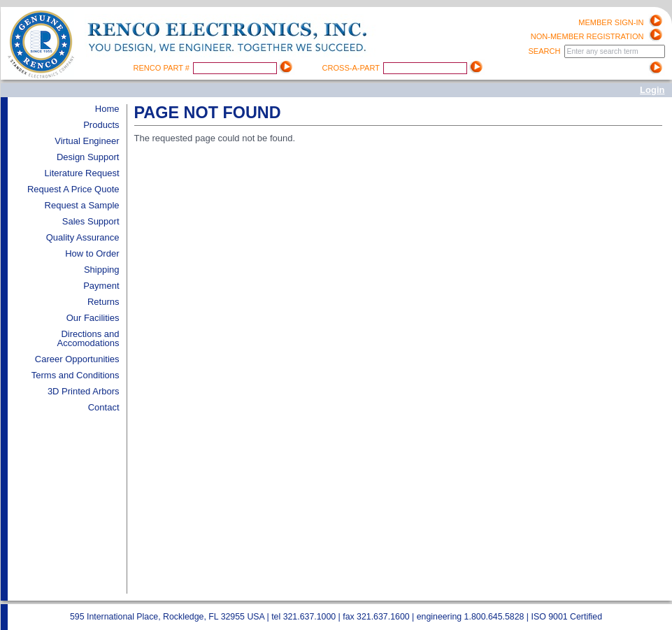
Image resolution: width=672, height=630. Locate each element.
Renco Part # (163, 68)
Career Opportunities (77, 359)
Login (652, 90)
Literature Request (82, 173)
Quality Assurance (83, 237)
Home (107, 109)
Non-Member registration (587, 36)
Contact (104, 407)
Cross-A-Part (352, 68)
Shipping (102, 270)
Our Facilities (93, 318)
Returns (103, 302)
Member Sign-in (611, 22)
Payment (101, 286)
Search (545, 51)
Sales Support (91, 221)
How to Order (92, 253)
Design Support (88, 157)
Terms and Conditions (76, 375)
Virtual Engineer (87, 141)
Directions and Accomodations (88, 338)
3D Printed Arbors (84, 391)
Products (101, 125)
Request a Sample (82, 205)
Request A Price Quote (73, 189)
